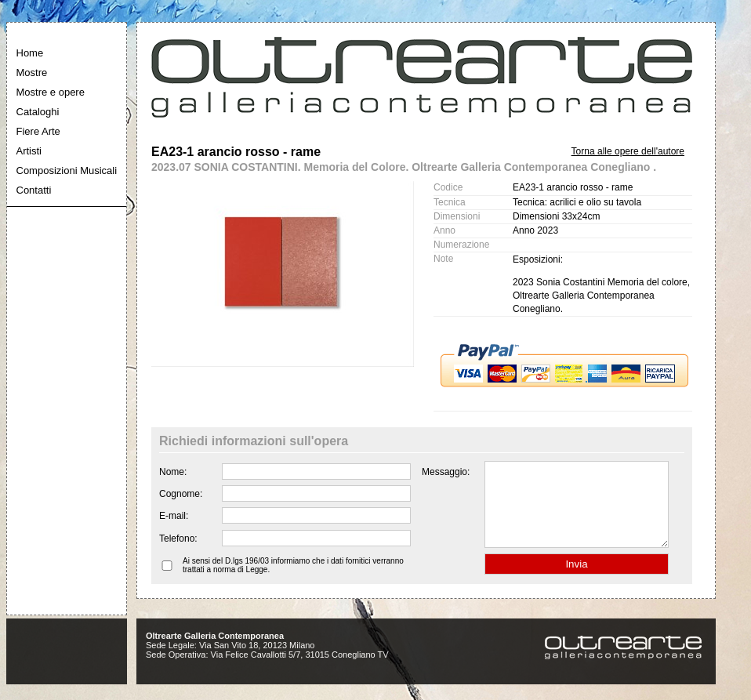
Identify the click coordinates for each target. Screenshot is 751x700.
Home (30, 53)
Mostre (32, 73)
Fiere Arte (38, 131)
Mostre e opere (51, 92)
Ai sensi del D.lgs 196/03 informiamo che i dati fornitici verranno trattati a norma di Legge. (293, 582)
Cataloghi (38, 112)
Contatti (34, 190)
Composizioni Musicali (67, 170)
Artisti (29, 151)
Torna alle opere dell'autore (628, 151)
